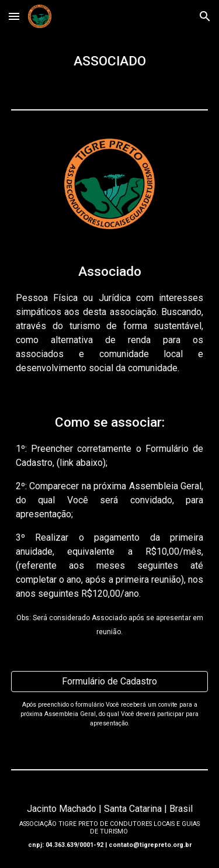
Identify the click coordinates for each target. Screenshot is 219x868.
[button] (14, 16)
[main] (110, 61)
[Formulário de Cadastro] (110, 681)
